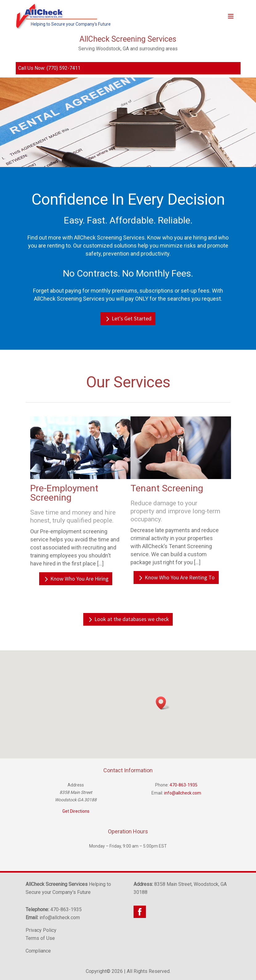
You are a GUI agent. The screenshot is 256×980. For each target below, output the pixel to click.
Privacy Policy (41, 930)
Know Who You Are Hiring (79, 579)
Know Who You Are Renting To (180, 577)
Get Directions (76, 811)
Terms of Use (40, 938)
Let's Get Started (132, 318)
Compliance (38, 951)
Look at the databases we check (132, 619)
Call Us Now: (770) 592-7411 (49, 68)
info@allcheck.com (183, 793)
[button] (163, 703)
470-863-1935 (184, 785)
